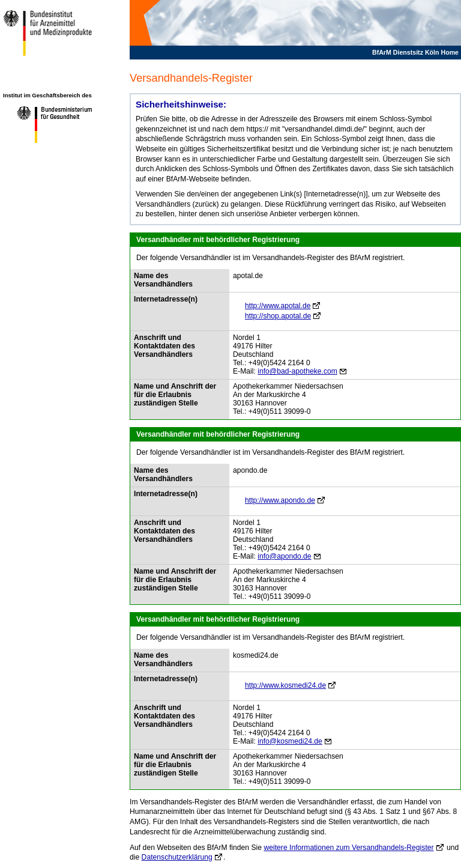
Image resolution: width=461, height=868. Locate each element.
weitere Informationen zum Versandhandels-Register (348, 848)
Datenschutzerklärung (177, 857)
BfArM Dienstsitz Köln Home (415, 52)
